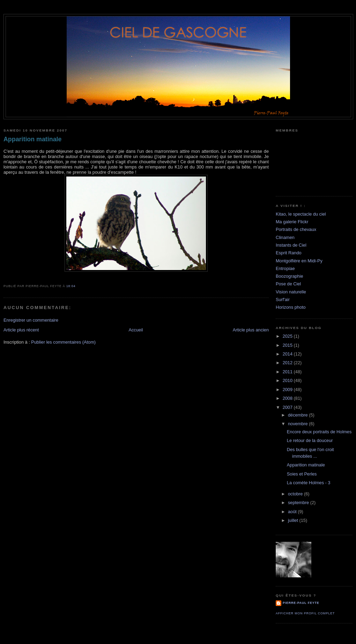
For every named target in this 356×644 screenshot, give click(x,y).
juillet (294, 520)
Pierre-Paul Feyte (301, 603)
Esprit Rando (289, 253)
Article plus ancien (251, 330)
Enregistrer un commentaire (31, 320)
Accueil (136, 330)
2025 (288, 336)
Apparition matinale (32, 139)
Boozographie (290, 276)
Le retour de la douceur (310, 440)
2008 (288, 398)
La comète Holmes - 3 (309, 483)
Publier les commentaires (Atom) (63, 342)
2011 (288, 372)
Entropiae (285, 268)
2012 (288, 363)
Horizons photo (291, 307)
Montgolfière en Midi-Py (299, 261)
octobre (296, 494)
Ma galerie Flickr (292, 222)
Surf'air (283, 299)
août (293, 512)
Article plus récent (21, 330)
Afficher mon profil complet (305, 613)
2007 (288, 407)
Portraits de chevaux (296, 229)
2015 (288, 345)
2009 (288, 390)
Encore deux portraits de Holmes (319, 432)
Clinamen (285, 237)
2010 (288, 380)
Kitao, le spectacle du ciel (301, 214)
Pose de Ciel (288, 284)
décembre (298, 415)
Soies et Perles (302, 474)
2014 (288, 354)
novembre (298, 424)
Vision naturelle (291, 292)
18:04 (71, 286)
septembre (299, 503)
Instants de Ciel (291, 245)
